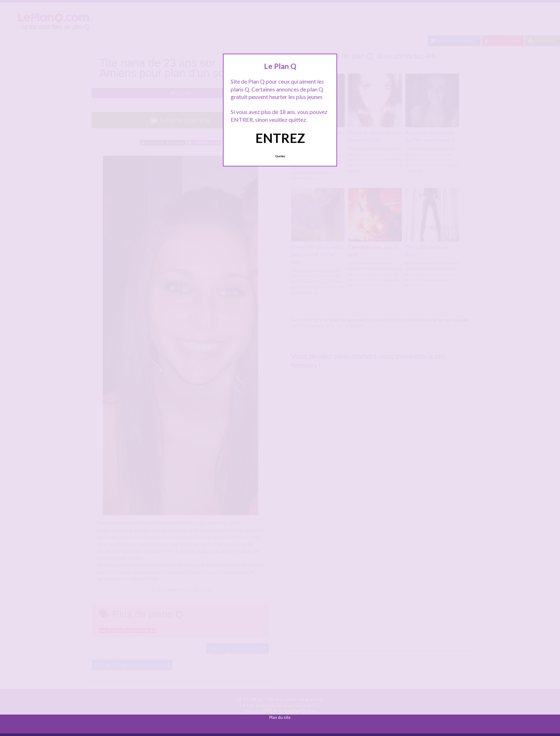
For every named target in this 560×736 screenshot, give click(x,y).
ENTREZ (280, 138)
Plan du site (280, 717)
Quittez (280, 156)
